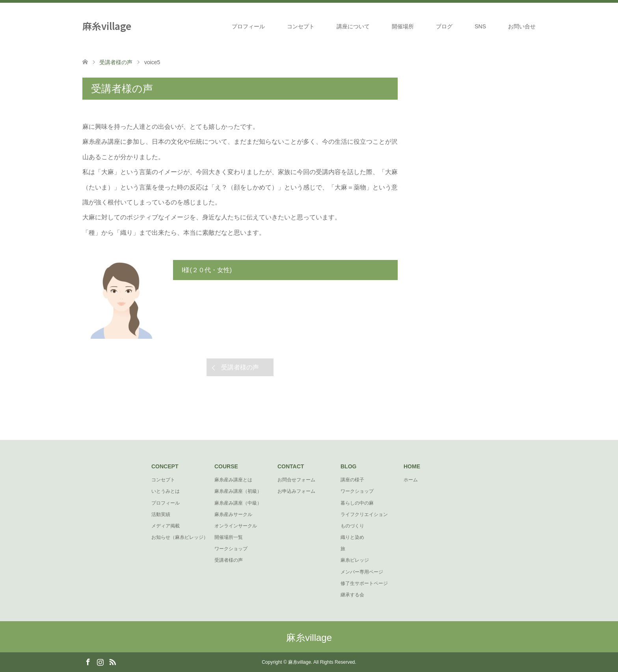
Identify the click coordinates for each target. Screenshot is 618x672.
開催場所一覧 (229, 537)
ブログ (444, 26)
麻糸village (107, 26)
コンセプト (301, 26)
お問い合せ (522, 26)
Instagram (100, 661)
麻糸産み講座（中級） (238, 503)
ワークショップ (231, 549)
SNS (480, 26)
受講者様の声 (240, 367)
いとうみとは (166, 491)
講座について (353, 26)
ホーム (411, 480)
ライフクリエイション (364, 514)
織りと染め (352, 537)
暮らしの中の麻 (357, 503)
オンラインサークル (236, 526)
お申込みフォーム (296, 491)
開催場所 (403, 26)
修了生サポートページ (364, 583)
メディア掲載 (166, 526)
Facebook (88, 661)
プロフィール (248, 26)
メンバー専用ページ (362, 572)
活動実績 (161, 514)
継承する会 (352, 595)
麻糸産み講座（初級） (238, 491)
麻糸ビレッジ (355, 560)
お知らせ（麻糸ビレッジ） (180, 537)
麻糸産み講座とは (233, 480)
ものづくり (352, 526)
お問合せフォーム (296, 480)
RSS (112, 661)
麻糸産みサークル (233, 514)
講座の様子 (352, 480)
